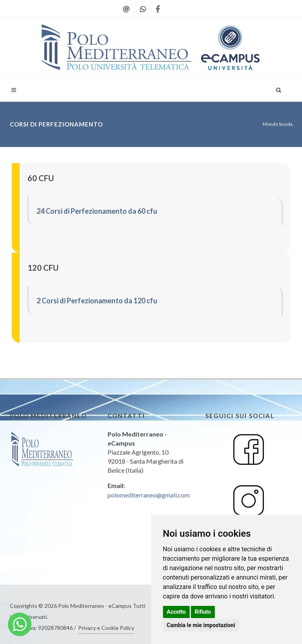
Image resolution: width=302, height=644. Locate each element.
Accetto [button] (177, 612)
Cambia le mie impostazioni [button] (201, 625)
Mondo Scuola (278, 124)
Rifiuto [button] (203, 612)
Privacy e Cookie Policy (106, 628)
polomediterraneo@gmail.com (149, 495)
